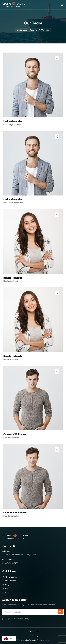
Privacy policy (33, 636)
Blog (6, 585)
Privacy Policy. (23, 619)
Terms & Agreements (33, 631)
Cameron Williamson (15, 434)
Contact (7, 592)
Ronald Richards (13, 278)
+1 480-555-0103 (10, 563)
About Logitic (10, 577)
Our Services (9, 581)
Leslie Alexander (13, 121)
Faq (5, 588)
